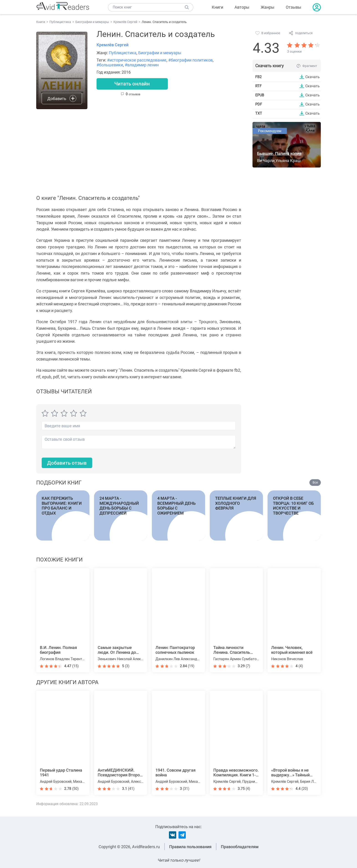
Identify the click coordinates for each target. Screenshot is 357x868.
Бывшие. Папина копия (279, 153)
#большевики (110, 65)
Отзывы (293, 7)
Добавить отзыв (67, 463)
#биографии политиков (190, 60)
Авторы (242, 7)
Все (315, 482)
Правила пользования (190, 847)
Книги (217, 7)
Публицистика (123, 53)
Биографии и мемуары (160, 53)
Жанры (268, 7)
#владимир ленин (142, 65)
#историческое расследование (137, 60)
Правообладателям (240, 847)
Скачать (312, 77)
